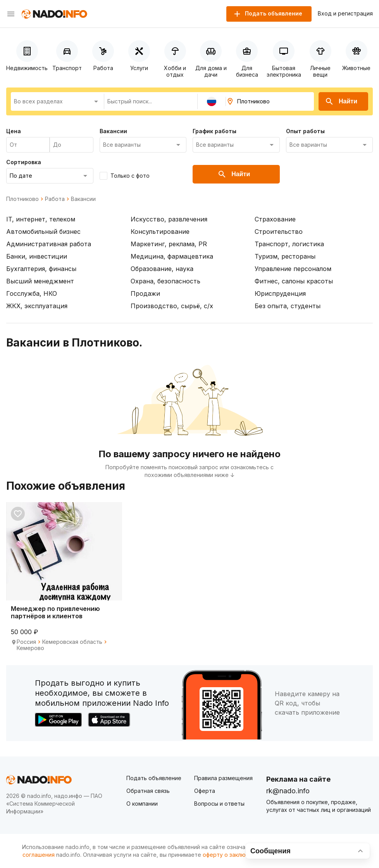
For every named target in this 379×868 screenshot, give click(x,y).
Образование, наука (162, 269)
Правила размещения (223, 778)
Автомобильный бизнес (43, 232)
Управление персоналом (293, 269)
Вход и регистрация (345, 14)
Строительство (279, 232)
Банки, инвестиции (37, 256)
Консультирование (160, 232)
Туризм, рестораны (285, 256)
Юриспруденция (280, 293)
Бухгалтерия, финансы (41, 269)
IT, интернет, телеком (41, 219)
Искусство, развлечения (169, 219)
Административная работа (49, 244)
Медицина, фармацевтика (172, 256)
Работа (55, 199)
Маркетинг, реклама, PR (169, 244)
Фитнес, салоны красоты (294, 281)
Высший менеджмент (40, 281)
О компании (142, 804)
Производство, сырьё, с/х (172, 306)
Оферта (205, 791)
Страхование (275, 219)
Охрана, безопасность (165, 281)
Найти (341, 101)
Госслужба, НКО (32, 293)
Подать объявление (154, 778)
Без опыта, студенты (288, 306)
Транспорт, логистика (289, 244)
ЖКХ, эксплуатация (37, 306)
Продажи (145, 293)
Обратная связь (148, 791)
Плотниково (22, 199)
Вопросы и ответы (219, 804)
